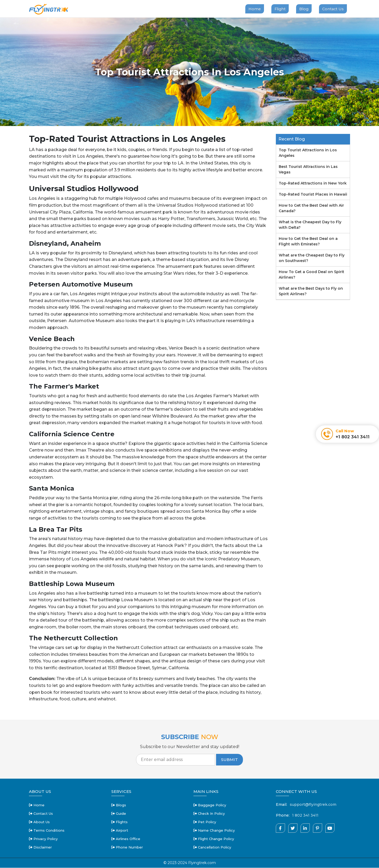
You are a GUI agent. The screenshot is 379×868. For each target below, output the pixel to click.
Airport (120, 831)
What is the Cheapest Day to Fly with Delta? (310, 225)
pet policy (205, 822)
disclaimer (40, 847)
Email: (281, 805)
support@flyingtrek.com (313, 805)
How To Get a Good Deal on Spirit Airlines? (311, 275)
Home (252, 9)
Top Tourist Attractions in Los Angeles (308, 153)
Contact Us (333, 9)
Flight (278, 9)
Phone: (283, 816)
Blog (303, 9)
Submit (230, 760)
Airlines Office (126, 839)
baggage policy (210, 805)
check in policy (209, 814)
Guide (119, 814)
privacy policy (43, 839)
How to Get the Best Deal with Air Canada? (311, 208)
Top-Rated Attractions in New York (313, 183)
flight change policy (214, 839)
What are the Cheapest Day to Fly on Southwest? (312, 258)
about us (39, 822)
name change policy (214, 831)
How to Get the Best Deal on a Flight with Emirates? (308, 242)
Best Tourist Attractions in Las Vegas (308, 170)
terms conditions (47, 831)
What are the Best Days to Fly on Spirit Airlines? (311, 291)
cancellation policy (212, 847)
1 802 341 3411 (305, 816)
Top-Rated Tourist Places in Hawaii (313, 195)
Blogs (119, 805)
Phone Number (127, 847)
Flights (119, 822)
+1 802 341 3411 (353, 437)
